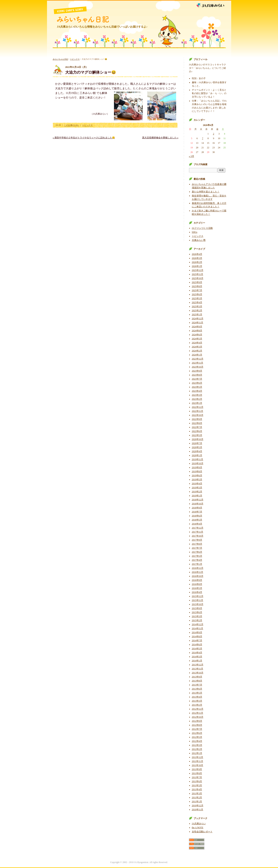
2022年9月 (197, 419)
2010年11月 (198, 810)
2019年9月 (197, 467)
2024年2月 (197, 351)
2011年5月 (197, 785)
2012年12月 (198, 709)
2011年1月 (197, 801)
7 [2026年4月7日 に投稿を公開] (203, 138)
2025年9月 (197, 282)
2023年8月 (197, 375)
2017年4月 (197, 560)
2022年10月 (198, 415)
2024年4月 (197, 343)
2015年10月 (198, 604)
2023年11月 (198, 363)
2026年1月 (197, 266)
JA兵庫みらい (213, 4)
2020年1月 (197, 455)
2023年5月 (197, 387)
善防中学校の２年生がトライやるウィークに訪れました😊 (84, 138)
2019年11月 (198, 459)
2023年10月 (198, 367)
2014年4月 (197, 653)
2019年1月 (197, 496)
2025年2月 (197, 310)
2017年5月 (197, 556)
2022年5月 (197, 435)
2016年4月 (197, 592)
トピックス (75, 59)
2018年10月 (198, 504)
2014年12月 (198, 624)
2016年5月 (197, 588)
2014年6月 (197, 645)
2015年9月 (197, 608)
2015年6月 (197, 612)
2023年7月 (197, 379)
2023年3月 (197, 395)
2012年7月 (197, 729)
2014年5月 (197, 649)
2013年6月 (197, 689)
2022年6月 (197, 431)
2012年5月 (197, 737)
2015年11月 (198, 600)
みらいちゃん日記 (83, 19)
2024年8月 (197, 331)
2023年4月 (197, 391)
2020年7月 (197, 443)
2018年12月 (198, 500)
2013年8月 (197, 681)
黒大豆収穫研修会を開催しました (160, 138)
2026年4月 (197, 254)
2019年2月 (197, 492)
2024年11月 (198, 323)
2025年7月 (197, 290)
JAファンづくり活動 (202, 228)
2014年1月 (197, 661)
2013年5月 (197, 693)
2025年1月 (197, 315)
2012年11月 (198, 713)
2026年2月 (197, 262)
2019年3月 (197, 488)
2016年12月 (198, 568)
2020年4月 (197, 451)
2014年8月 (197, 636)
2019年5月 (197, 480)
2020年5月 (197, 447)
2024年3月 (197, 347)
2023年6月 (197, 383)
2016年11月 (198, 572)
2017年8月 (197, 544)
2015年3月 (197, 616)
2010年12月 (198, 806)
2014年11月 (198, 628)
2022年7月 (197, 427)
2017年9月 (197, 540)
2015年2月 (197, 620)
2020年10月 (198, 439)
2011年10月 (198, 765)
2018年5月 (197, 520)
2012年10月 (198, 717)
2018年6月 (197, 516)
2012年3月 (197, 745)
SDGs (195, 232)
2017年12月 (198, 528)
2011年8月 (197, 773)
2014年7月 (197, 641)
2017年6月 (197, 552)
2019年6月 (197, 475)
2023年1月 (197, 403)
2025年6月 (197, 294)
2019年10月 (198, 463)
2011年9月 (197, 769)
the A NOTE (198, 828)
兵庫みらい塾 (199, 240)
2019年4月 (197, 484)
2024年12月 (198, 319)
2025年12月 (198, 270)
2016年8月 (197, 584)
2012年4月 (197, 741)
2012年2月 (197, 749)
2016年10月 (198, 576)
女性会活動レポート (202, 832)
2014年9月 (197, 632)
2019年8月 (197, 471)
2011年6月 (197, 781)
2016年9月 (197, 580)
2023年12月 (198, 359)
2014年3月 (197, 657)
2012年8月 (197, 725)
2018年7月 (197, 512)
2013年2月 (197, 705)
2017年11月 (198, 532)
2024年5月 (197, 339)
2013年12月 (198, 665)
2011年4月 (197, 789)
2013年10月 (198, 673)
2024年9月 (197, 327)
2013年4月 (197, 697)
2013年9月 (197, 677)
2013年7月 (197, 685)
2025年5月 (197, 298)
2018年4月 (197, 524)
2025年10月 (198, 278)
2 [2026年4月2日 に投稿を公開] (214, 134)
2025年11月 (198, 274)
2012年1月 (197, 753)
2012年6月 (197, 733)
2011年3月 (197, 793)
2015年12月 (198, 596)
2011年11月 (198, 761)
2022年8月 (197, 423)
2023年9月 (197, 371)
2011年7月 (197, 777)
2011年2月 (197, 797)
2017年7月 (197, 548)
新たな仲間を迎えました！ (206, 192)
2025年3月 (197, 306)
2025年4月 (197, 302)
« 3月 (192, 156)
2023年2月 (197, 399)
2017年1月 (197, 564)
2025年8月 (197, 286)
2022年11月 (198, 411)
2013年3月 (197, 701)
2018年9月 (197, 508)
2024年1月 (197, 355)
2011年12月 (198, 757)
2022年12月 (198, 407)
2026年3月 (197, 258)
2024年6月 (197, 335)
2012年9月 (197, 721)
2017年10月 (198, 536)
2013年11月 (198, 669)
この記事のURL (71, 125)
